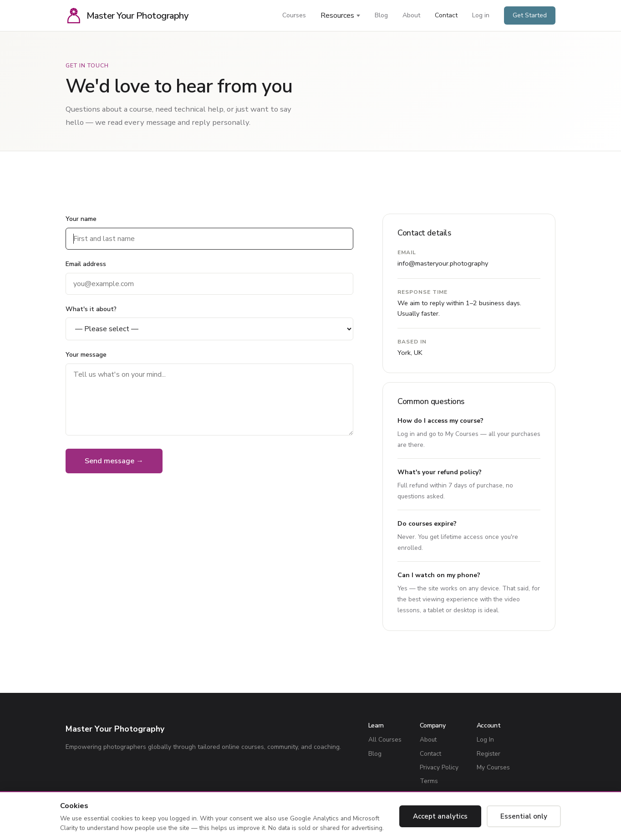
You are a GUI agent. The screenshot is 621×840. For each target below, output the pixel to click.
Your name (81, 219)
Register (489, 754)
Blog (381, 15)
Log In (485, 740)
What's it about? (91, 309)
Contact (446, 15)
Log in (481, 15)
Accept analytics (440, 816)
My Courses (462, 434)
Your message (86, 355)
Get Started (530, 15)
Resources (337, 15)
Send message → (114, 461)
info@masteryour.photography (443, 263)
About (411, 15)
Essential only (524, 816)
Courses (294, 15)
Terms (429, 781)
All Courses (385, 740)
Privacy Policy (439, 767)
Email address (86, 264)
